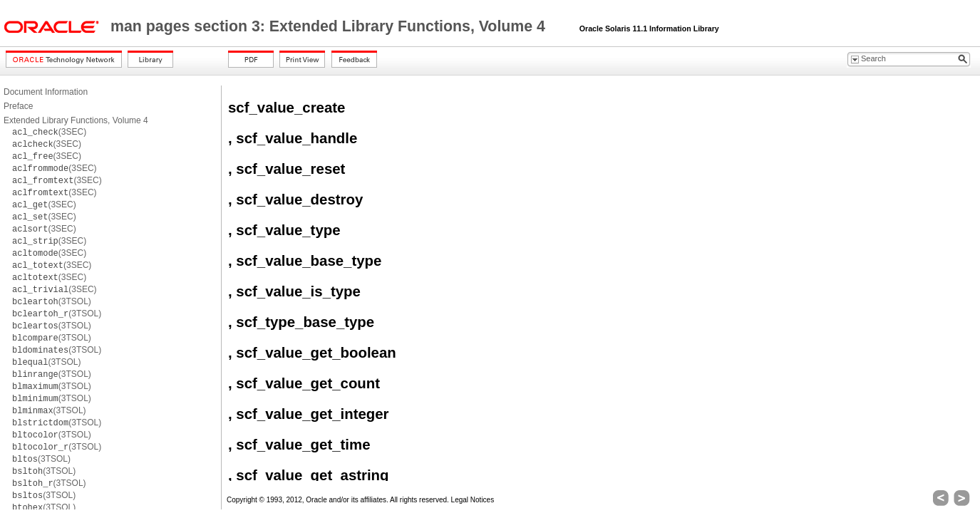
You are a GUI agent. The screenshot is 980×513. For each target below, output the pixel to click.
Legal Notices (473, 500)
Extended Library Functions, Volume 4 (76, 120)
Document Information (46, 92)
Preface (18, 106)
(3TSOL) (52, 301)
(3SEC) (49, 132)
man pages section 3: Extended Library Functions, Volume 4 (330, 26)
